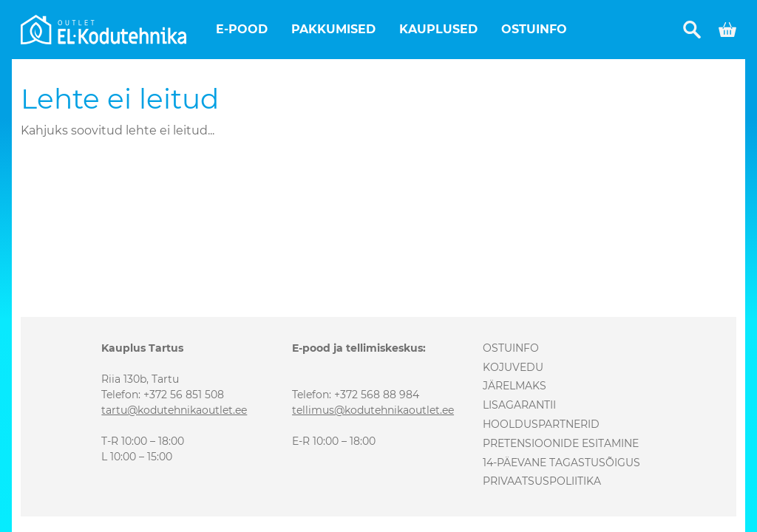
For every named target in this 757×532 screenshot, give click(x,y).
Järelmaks (515, 386)
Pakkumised (333, 29)
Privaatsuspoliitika (542, 481)
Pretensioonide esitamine (561, 443)
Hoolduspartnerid (541, 424)
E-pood (242, 29)
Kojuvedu (513, 367)
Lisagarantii (519, 405)
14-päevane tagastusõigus (561, 463)
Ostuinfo (534, 29)
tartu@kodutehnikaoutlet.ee (174, 410)
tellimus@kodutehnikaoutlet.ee (373, 410)
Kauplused (438, 29)
